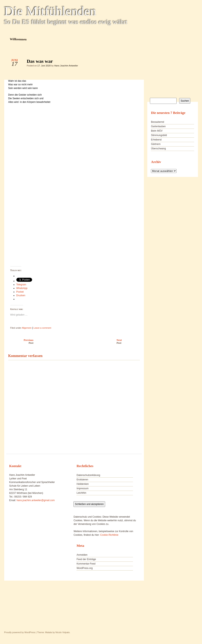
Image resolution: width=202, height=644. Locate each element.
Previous (20, 341)
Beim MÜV (157, 131)
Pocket (20, 292)
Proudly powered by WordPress (20, 632)
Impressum (82, 488)
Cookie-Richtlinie (109, 535)
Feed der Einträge (86, 559)
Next (129, 341)
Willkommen (18, 39)
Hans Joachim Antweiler (66, 66)
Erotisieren (82, 480)
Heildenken (83, 484)
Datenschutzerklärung (88, 475)
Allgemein (27, 328)
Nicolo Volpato (63, 632)
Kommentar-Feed (86, 564)
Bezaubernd (158, 122)
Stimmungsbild (159, 135)
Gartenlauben (158, 126)
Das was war (133, 62)
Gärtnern (156, 144)
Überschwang (158, 149)
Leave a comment (42, 328)
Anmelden (82, 555)
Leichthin (81, 493)
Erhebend (156, 140)
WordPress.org (85, 568)
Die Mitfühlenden (50, 11)
